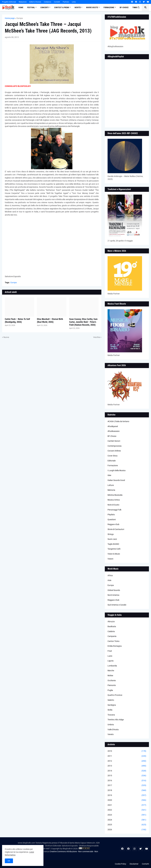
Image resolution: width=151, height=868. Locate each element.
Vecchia (97, 337)
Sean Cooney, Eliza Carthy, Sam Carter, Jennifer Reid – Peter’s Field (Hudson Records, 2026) (83, 322)
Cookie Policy (121, 864)
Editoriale (112, 461)
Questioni (112, 520)
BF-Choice (112, 436)
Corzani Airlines (114, 451)
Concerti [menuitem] (45, 7)
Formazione (113, 465)
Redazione (23, 2)
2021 (127, 805)
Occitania (112, 680)
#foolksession (114, 431)
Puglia (110, 690)
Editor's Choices (35, 2)
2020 (127, 800)
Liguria (111, 661)
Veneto (111, 734)
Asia (109, 580)
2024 (127, 820)
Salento (111, 700)
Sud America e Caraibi (117, 605)
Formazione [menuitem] (109, 7)
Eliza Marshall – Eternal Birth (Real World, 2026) (50, 321)
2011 (127, 756)
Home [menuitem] (21, 7)
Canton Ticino (113, 641)
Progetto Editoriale (9, 2)
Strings (111, 534)
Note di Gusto (113, 505)
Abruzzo (111, 621)
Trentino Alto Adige (116, 720)
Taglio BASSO (113, 544)
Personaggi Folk (114, 510)
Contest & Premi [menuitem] (62, 7)
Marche (111, 671)
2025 (127, 825)
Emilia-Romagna (115, 646)
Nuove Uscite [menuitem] (92, 7)
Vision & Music (114, 554)
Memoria (111, 490)
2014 (127, 771)
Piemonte (112, 685)
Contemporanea (115, 446)
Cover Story (113, 456)
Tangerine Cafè (114, 549)
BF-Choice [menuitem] (124, 7)
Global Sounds (114, 590)
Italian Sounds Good (116, 480)
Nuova (6, 337)
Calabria (111, 631)
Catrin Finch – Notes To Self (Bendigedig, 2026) (17, 321)
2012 (127, 761)
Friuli (110, 651)
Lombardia (112, 666)
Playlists (111, 515)
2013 (127, 766)
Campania (112, 636)
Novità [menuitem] (78, 7)
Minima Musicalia (115, 495)
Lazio (110, 656)
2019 (127, 795)
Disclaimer (134, 864)
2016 (127, 781)
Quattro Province (115, 695)
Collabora (48, 2)
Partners (66, 2)
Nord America (113, 595)
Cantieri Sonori (114, 441)
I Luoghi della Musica (117, 470)
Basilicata (112, 626)
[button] (139, 7)
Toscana (111, 715)
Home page (10, 18)
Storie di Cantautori (116, 529)
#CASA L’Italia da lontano (118, 421)
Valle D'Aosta (113, 730)
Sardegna (112, 705)
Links (74, 2)
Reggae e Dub (113, 524)
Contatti (57, 2)
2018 (127, 790)
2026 (127, 830)
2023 (127, 815)
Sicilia (110, 710)
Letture (111, 485)
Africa (110, 575)
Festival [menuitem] (31, 7)
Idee (109, 475)
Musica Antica (114, 500)
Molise (110, 675)
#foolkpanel (113, 426)
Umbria (111, 725)
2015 (127, 776)
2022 (127, 810)
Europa (20, 18)
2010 (127, 751)
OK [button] (9, 861)
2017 (127, 785)
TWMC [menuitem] (135, 7)
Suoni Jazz (112, 539)
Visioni (110, 559)
